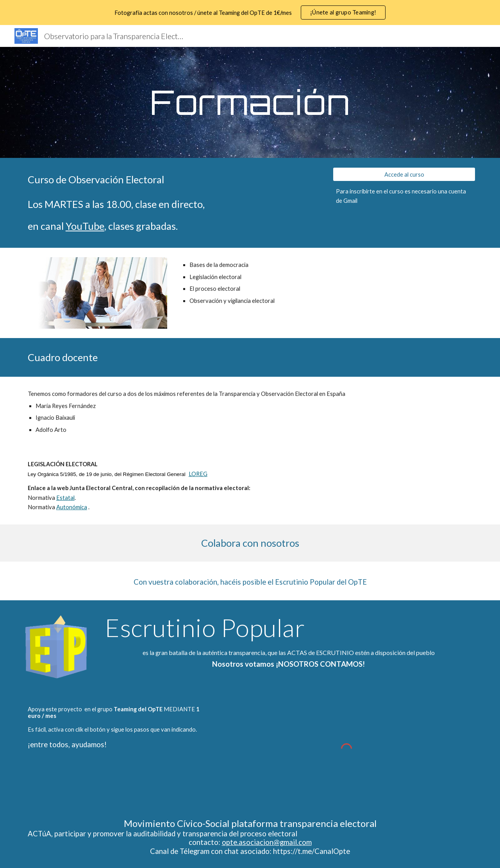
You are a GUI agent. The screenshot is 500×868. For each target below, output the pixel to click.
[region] (250, 13)
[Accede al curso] (404, 174)
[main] (250, 102)
